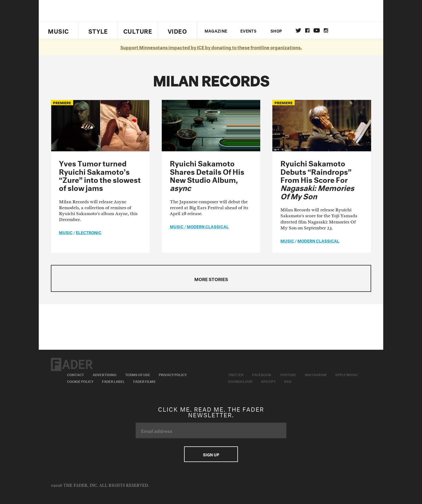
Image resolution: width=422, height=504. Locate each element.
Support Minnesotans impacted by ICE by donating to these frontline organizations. (211, 47)
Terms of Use (138, 374)
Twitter (298, 30)
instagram (326, 30)
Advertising (105, 374)
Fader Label (113, 381)
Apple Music (347, 374)
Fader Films (144, 381)
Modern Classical (208, 226)
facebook (307, 30)
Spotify (268, 381)
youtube (317, 30)
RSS (288, 381)
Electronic (89, 232)
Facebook (262, 374)
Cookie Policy (80, 381)
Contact (75, 374)
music (66, 232)
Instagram (316, 374)
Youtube (288, 374)
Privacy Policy (173, 374)
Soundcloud (240, 381)
